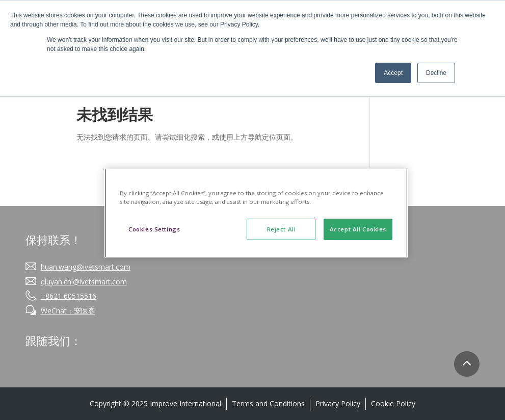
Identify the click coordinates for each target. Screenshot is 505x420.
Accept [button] (393, 73)
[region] (256, 213)
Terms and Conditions (268, 403)
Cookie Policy (393, 403)
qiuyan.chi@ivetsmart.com (84, 282)
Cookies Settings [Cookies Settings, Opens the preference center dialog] (154, 229)
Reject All (282, 229)
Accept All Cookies (358, 229)
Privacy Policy (338, 403)
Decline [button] (436, 73)
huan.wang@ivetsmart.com (86, 267)
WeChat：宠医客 (68, 311)
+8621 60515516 (69, 296)
